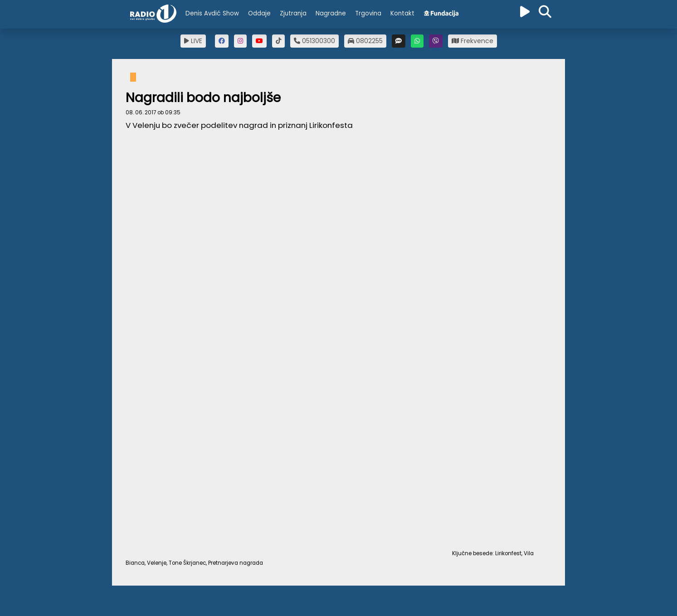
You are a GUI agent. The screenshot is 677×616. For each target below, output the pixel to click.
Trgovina (368, 13)
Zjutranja (293, 13)
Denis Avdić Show (212, 13)
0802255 (365, 41)
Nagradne (331, 13)
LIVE (193, 41)
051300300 (314, 41)
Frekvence (472, 41)
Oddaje (259, 13)
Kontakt (402, 13)
